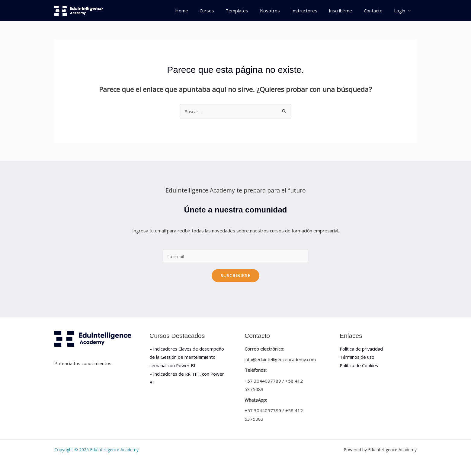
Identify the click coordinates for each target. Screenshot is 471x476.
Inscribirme (347, 11)
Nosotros (281, 11)
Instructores (313, 11)
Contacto (377, 11)
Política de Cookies (359, 366)
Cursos (223, 11)
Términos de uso (357, 357)
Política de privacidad (362, 349)
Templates (251, 11)
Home (200, 11)
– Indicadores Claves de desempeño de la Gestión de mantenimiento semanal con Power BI (187, 357)
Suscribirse (235, 275)
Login (401, 11)
